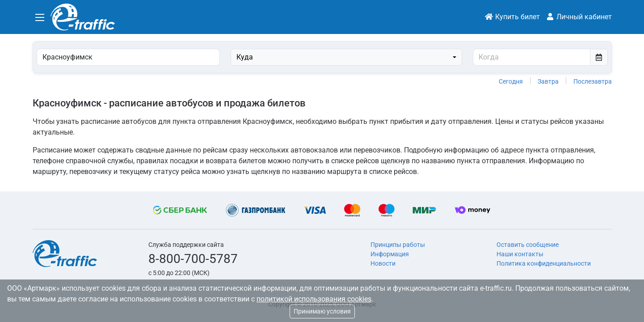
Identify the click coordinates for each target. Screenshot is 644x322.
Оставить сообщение (528, 245)
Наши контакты (520, 254)
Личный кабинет (579, 17)
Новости (383, 263)
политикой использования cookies (314, 299)
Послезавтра (593, 81)
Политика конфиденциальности (544, 263)
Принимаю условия (322, 311)
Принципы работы (398, 245)
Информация (390, 254)
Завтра (548, 81)
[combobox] (347, 57)
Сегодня (511, 81)
